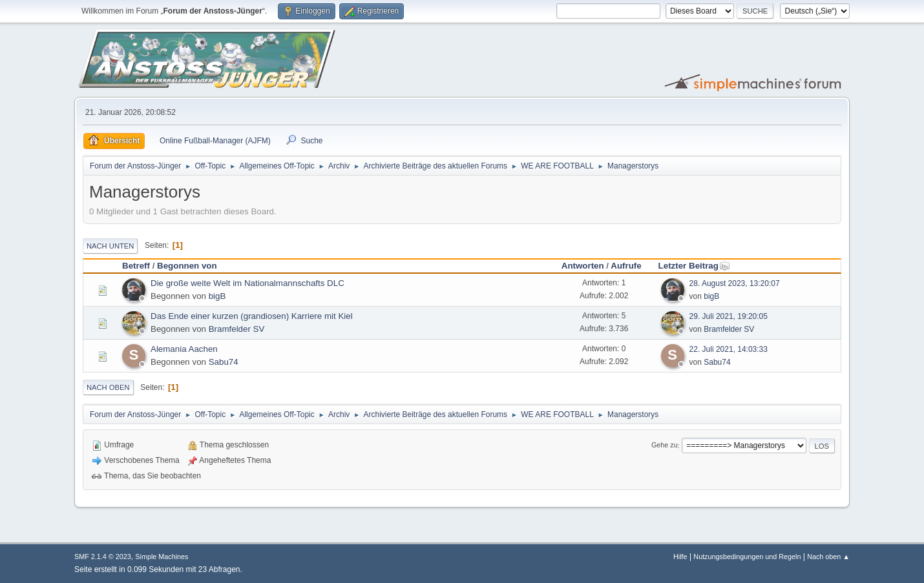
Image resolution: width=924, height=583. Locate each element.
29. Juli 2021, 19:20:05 (729, 316)
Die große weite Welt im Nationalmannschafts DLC (247, 283)
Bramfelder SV (237, 329)
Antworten (583, 266)
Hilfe (680, 557)
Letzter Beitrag (694, 266)
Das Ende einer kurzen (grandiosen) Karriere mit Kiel (252, 316)
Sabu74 (224, 362)
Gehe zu (665, 445)
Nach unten (110, 246)
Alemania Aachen (184, 349)
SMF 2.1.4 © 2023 (103, 557)
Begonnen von (187, 266)
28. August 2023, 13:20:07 (735, 283)
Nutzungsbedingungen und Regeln (747, 557)
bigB (217, 296)
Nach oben (108, 387)
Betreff (136, 266)
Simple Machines (162, 557)
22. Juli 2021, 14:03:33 (729, 349)
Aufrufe (626, 266)
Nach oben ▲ (828, 557)
